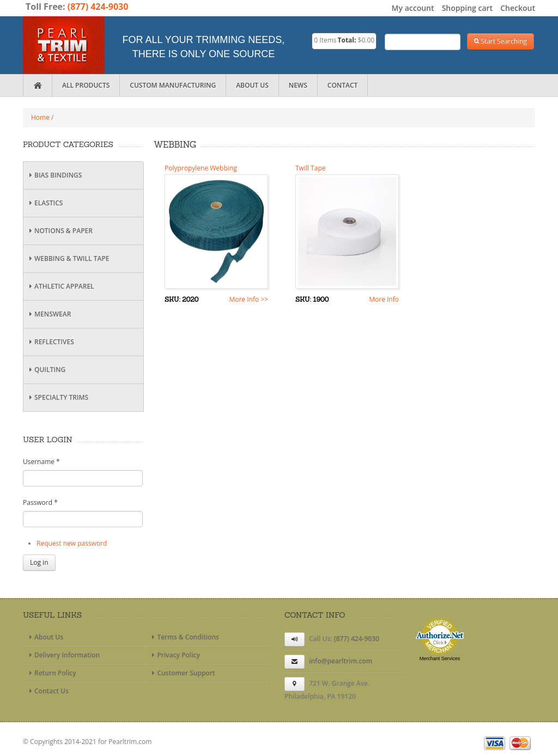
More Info (384, 299)
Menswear (48, 314)
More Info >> (248, 299)
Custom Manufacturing (173, 85)
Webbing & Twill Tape (68, 258)
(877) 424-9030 (98, 7)
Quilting (46, 370)
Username (41, 462)
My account (413, 8)
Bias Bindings (54, 175)
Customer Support (182, 673)
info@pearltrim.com (341, 661)
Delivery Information (63, 655)
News (298, 85)
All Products (86, 85)
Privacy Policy (174, 655)
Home (40, 117)
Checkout (518, 8)
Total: (347, 40)
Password (40, 502)
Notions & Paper (59, 231)
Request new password (72, 543)
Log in (39, 562)
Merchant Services (440, 659)
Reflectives (50, 342)
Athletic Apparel (60, 286)
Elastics (44, 203)
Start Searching (501, 41)
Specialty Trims (57, 397)
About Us (252, 85)
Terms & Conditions (184, 637)
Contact (343, 85)
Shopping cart (467, 8)
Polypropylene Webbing (201, 168)
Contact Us (47, 691)
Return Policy (51, 673)
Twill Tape (310, 168)
